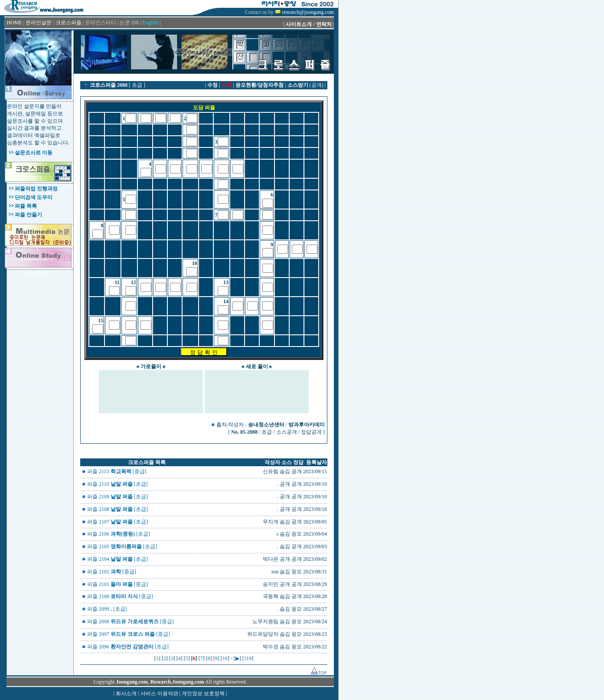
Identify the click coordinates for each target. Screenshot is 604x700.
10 (225, 658)
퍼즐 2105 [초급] (122, 546)
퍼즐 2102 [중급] (112, 572)
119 (248, 658)
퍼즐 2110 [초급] (118, 484)
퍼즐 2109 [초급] (118, 497)
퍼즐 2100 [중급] (120, 596)
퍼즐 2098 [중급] (131, 621)
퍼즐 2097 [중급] (129, 634)
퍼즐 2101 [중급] (118, 584)
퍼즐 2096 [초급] (128, 647)
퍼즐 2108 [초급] (118, 509)
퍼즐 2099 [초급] (107, 609)
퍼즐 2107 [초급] (118, 522)
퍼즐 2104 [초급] (118, 559)
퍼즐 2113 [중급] (117, 471)
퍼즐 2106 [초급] (119, 534)
